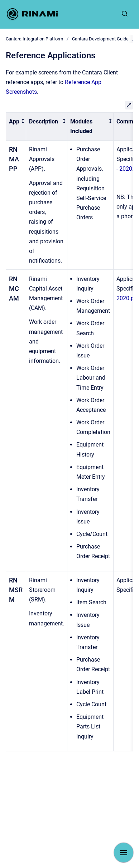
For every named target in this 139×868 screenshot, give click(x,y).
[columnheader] (16, 127)
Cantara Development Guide (100, 39)
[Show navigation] (124, 853)
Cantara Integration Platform (34, 39)
